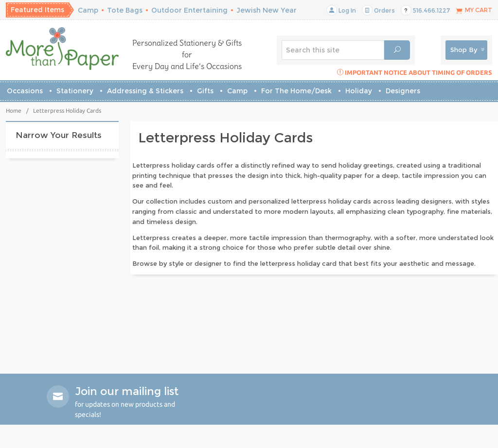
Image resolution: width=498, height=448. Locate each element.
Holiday (359, 91)
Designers (403, 91)
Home (14, 111)
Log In (341, 10)
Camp (88, 10)
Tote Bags (125, 10)
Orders (378, 10)
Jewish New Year (267, 10)
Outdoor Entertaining (189, 10)
